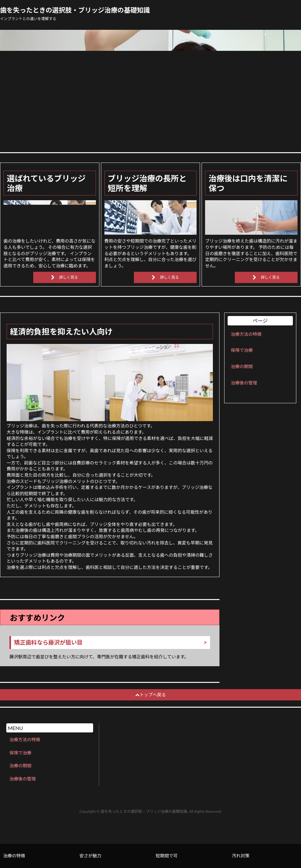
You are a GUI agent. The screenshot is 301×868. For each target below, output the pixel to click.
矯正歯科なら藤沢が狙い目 (48, 643)
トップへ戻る (150, 695)
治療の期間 (242, 366)
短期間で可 (166, 856)
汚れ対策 (241, 856)
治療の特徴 (14, 856)
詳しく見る (69, 277)
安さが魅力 (90, 856)
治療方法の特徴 (246, 334)
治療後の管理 (244, 383)
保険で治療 (242, 350)
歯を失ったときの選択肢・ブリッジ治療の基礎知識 (75, 10)
